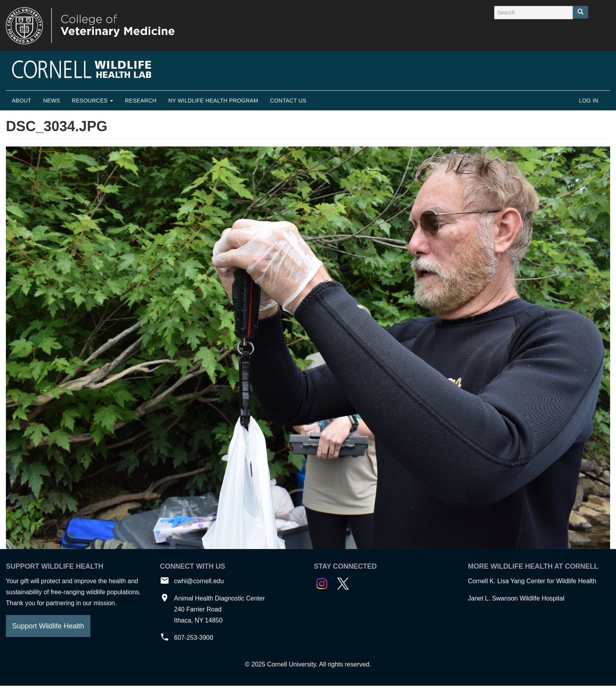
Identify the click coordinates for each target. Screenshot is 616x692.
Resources (93, 101)
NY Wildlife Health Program (213, 101)
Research (141, 101)
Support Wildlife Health (48, 626)
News (52, 101)
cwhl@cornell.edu (199, 581)
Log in (589, 101)
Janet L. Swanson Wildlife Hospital (516, 598)
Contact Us (288, 101)
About (22, 101)
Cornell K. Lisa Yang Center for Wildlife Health (532, 581)
